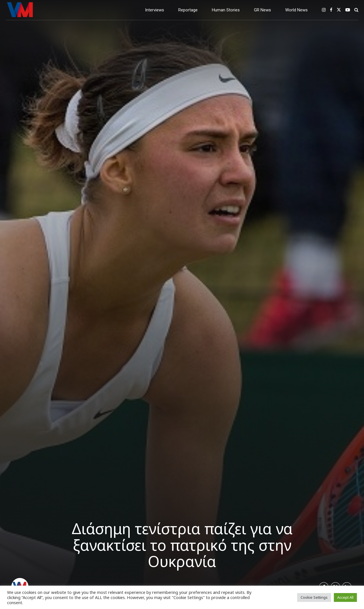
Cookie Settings (314, 597)
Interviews (155, 10)
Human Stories (226, 10)
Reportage (188, 10)
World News (296, 10)
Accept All (345, 597)
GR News (262, 10)
